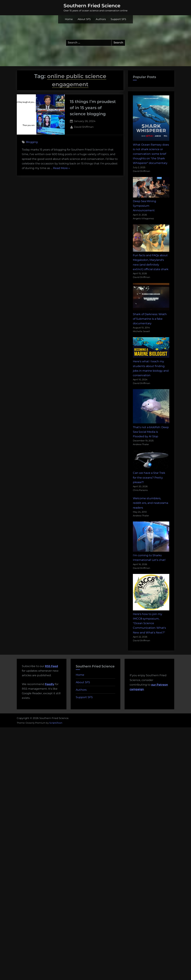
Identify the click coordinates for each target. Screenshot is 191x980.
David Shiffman (84, 127)
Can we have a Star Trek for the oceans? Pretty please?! (149, 477)
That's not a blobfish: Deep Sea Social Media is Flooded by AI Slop (151, 432)
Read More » (61, 168)
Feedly (50, 684)
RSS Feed (51, 666)
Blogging (32, 142)
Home (69, 19)
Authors (101, 19)
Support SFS (118, 19)
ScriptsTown (56, 723)
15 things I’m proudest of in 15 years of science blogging (93, 108)
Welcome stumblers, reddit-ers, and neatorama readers (150, 503)
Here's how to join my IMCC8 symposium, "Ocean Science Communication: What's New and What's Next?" (149, 623)
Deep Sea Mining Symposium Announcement (144, 206)
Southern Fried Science (92, 6)
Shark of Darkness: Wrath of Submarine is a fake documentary (150, 319)
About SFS (84, 19)
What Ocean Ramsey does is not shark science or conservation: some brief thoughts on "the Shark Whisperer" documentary (151, 154)
